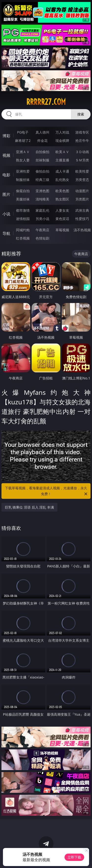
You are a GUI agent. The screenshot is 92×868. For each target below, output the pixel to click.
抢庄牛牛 (82, 141)
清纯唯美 (42, 199)
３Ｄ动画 (82, 152)
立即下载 (74, 857)
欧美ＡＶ (62, 152)
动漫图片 (82, 191)
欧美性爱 (82, 171)
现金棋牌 (62, 141)
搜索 (81, 114)
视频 (6, 155)
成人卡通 (62, 171)
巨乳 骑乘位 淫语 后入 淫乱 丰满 (29, 507)
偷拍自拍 (42, 171)
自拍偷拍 (42, 152)
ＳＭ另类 (82, 160)
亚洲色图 (42, 191)
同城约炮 (23, 230)
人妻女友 (62, 210)
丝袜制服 (42, 160)
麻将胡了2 (23, 141)
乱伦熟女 (62, 180)
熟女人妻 (23, 160)
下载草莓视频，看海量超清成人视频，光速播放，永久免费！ (47, 491)
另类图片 (82, 199)
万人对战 (62, 132)
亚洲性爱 (23, 171)
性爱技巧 (82, 219)
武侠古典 (82, 210)
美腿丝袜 (23, 199)
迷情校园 (23, 219)
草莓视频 (62, 230)
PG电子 (23, 132)
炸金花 (42, 141)
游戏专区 (82, 132)
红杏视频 (23, 238)
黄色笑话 (62, 219)
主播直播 (62, 160)
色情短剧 (42, 238)
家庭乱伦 (42, 210)
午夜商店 (42, 230)
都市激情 (23, 210)
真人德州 (42, 132)
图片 (6, 194)
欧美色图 (62, 191)
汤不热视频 (82, 230)
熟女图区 (62, 199)
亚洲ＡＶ (23, 152)
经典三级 (42, 180)
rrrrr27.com (46, 102)
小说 (6, 214)
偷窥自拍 (23, 191)
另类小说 (42, 219)
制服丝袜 (23, 180)
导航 (6, 233)
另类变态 (82, 180)
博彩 (6, 136)
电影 (6, 175)
